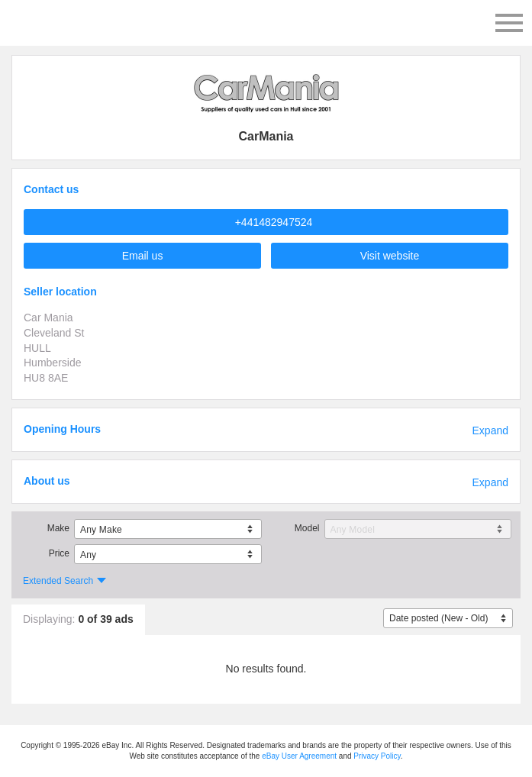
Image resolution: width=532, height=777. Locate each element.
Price (59, 553)
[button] (266, 222)
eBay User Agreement (299, 756)
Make (58, 528)
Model (307, 528)
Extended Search (58, 581)
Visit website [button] (390, 256)
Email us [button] (143, 256)
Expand (490, 430)
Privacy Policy (377, 756)
